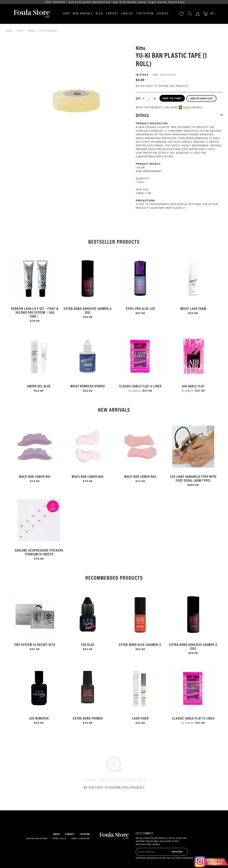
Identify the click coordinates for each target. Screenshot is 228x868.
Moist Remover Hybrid (88, 386)
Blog (99, 14)
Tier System (145, 14)
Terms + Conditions (80, 839)
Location (85, 834)
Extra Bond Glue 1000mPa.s (140, 644)
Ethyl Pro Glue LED (140, 308)
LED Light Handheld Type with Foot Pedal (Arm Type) (193, 478)
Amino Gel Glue (39, 386)
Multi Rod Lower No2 (88, 476)
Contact (112, 14)
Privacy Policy (59, 839)
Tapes (31, 31)
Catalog (127, 14)
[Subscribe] (177, 851)
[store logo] (32, 14)
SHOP (20, 31)
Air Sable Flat (193, 386)
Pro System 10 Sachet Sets (35, 644)
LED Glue (88, 644)
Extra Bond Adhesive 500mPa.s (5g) (88, 310)
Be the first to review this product (162, 86)
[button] (212, 14)
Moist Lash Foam (193, 308)
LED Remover (39, 718)
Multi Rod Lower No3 (140, 476)
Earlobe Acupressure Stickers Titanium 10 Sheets (39, 552)
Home (9, 31)
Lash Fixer (140, 718)
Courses (163, 14)
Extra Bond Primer (88, 718)
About (57, 834)
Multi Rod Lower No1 (35, 476)
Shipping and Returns (37, 839)
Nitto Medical (48, 31)
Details (142, 115)
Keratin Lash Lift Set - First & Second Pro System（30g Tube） (35, 312)
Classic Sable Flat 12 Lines (140, 386)
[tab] (179, 115)
